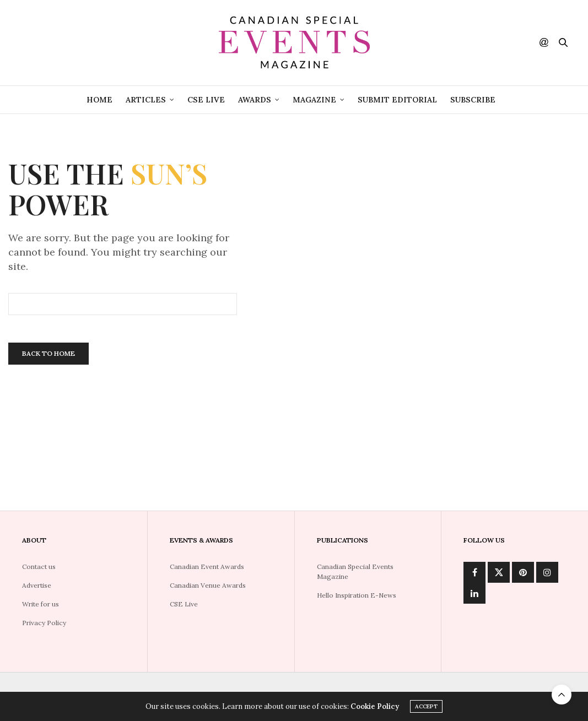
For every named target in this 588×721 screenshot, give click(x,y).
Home (99, 100)
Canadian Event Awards (207, 566)
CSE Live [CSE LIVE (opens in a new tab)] (206, 100)
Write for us (41, 604)
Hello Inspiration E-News (357, 595)
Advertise (37, 585)
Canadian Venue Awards (208, 585)
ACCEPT (426, 706)
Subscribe (473, 100)
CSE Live (184, 604)
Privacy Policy (44, 623)
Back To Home (48, 353)
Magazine (314, 100)
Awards (255, 100)
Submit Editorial (397, 100)
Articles (146, 100)
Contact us (39, 566)
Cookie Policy (375, 706)
